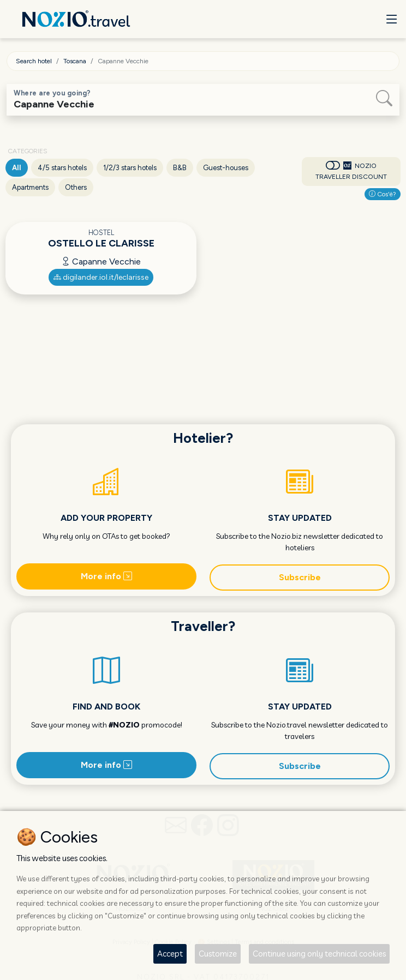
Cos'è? (383, 194)
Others (76, 187)
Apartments (30, 187)
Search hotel (34, 61)
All (17, 168)
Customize (218, 954)
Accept (170, 954)
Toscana (75, 61)
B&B (180, 168)
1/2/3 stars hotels (130, 168)
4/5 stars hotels (62, 168)
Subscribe (300, 577)
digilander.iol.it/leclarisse (101, 277)
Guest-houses (226, 168)
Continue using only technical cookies (319, 954)
